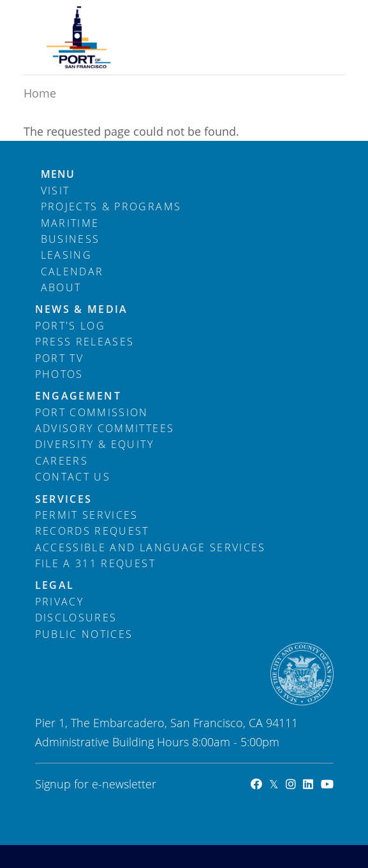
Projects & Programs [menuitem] (111, 206)
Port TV (59, 358)
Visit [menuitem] (55, 191)
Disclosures (76, 618)
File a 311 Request (95, 563)
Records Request (92, 531)
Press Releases (85, 342)
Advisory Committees (105, 428)
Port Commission (92, 412)
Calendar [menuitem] (72, 271)
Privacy (59, 602)
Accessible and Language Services (151, 547)
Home (40, 93)
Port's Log (70, 326)
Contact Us (73, 477)
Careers (62, 461)
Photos (59, 374)
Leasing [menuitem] (66, 255)
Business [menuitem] (70, 239)
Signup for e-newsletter (96, 784)
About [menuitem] (61, 287)
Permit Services (87, 515)
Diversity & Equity (94, 444)
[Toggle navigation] (314, 21)
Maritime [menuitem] (70, 223)
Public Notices (84, 634)
